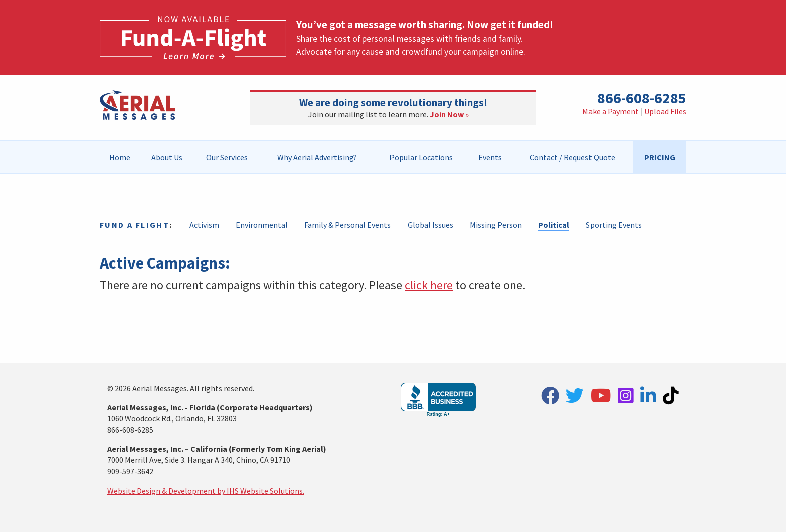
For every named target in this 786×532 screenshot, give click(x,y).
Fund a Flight (135, 225)
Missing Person (496, 225)
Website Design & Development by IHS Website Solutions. (206, 491)
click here (429, 285)
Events (490, 157)
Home (120, 157)
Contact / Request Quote (572, 157)
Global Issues (430, 225)
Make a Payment (611, 111)
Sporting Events (614, 225)
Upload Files (665, 111)
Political (554, 225)
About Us (167, 157)
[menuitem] (120, 157)
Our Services (227, 157)
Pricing (660, 157)
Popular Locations (421, 157)
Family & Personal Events (348, 225)
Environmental (262, 225)
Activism (204, 225)
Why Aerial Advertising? (317, 157)
